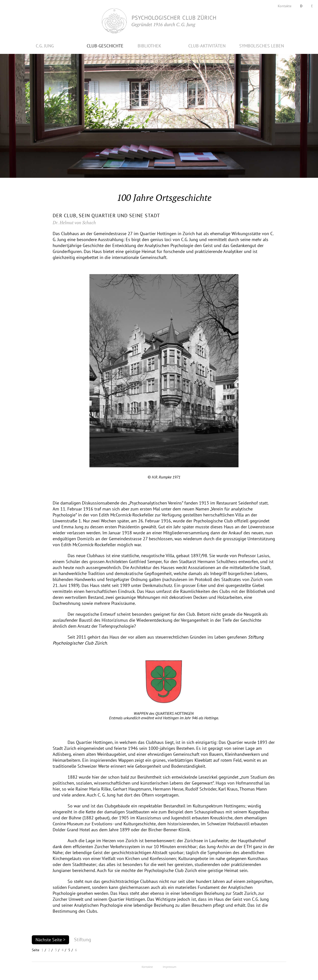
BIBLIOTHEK (149, 46)
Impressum (170, 967)
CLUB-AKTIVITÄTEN (207, 46)
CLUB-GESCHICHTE (105, 46)
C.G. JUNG (45, 46)
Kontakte (285, 6)
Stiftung (83, 940)
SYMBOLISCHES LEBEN (262, 46)
